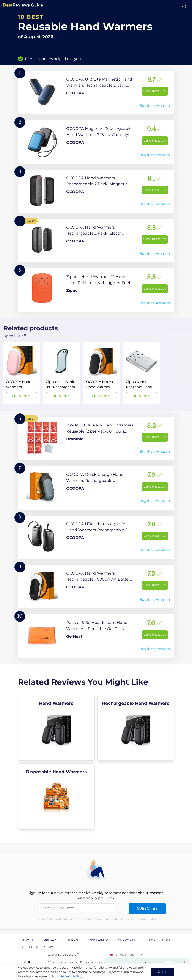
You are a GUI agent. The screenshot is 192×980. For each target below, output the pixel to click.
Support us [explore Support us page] (128, 940)
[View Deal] (22, 373)
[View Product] (96, 93)
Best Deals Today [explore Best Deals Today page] (38, 947)
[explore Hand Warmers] (56, 728)
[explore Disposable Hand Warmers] (56, 796)
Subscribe (147, 908)
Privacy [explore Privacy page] (50, 940)
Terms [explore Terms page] (73, 940)
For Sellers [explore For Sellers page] (159, 940)
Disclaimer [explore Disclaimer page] (98, 940)
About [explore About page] (28, 940)
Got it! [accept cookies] (163, 972)
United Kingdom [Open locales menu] (127, 955)
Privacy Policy (72, 976)
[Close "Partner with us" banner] (185, 962)
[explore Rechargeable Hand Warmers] (136, 728)
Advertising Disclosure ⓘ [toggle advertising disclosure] (63, 955)
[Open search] (185, 7)
